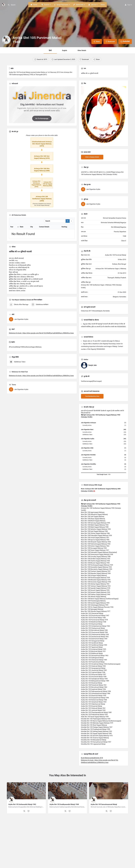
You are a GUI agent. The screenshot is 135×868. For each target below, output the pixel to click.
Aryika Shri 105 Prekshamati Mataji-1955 (94, 715)
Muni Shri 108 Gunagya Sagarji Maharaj (94, 576)
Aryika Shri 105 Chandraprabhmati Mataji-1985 (96, 712)
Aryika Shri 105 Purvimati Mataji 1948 (93, 618)
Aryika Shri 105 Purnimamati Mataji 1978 (94, 620)
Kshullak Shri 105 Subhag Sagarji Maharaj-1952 (97, 731)
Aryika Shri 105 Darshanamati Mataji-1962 (95, 637)
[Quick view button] (24, 811)
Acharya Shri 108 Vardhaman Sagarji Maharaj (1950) (42, 199)
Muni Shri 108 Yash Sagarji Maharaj (93, 517)
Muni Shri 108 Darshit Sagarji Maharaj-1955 (95, 603)
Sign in (130, 5)
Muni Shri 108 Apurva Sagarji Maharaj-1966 (95, 540)
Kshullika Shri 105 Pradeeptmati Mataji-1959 (96, 729)
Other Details (82, 50)
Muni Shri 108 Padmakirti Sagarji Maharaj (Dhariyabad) (99, 552)
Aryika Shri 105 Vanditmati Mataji (92, 643)
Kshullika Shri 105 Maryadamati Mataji (94, 740)
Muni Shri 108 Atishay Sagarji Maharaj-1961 (95, 584)
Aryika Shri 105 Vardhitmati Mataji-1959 (94, 645)
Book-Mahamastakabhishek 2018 (92, 758)
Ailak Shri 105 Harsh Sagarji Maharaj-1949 (95, 717)
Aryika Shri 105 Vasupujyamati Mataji (93, 668)
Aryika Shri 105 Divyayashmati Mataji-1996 (95, 698)
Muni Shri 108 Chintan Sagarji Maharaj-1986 (95, 533)
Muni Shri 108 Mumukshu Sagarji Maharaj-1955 (97, 569)
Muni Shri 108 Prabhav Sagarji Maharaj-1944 (96, 594)
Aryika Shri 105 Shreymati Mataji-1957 (93, 675)
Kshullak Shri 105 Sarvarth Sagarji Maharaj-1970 (97, 736)
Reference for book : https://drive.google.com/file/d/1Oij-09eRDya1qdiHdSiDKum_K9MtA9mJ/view (41, 312)
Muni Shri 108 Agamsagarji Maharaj (93, 512)
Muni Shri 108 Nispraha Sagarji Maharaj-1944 (96, 573)
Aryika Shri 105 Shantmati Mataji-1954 (94, 696)
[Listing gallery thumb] (104, 115)
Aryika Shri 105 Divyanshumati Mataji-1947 (95, 616)
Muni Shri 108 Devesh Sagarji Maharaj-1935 (95, 590)
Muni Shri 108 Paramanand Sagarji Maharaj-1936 (97, 554)
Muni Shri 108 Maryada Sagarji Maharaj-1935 (96, 580)
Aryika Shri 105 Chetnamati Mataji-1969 (94, 660)
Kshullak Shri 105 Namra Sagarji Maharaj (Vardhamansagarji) (101, 721)
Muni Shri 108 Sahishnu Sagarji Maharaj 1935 (96, 529)
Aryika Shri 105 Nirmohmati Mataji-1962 (94, 687)
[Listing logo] (6, 40)
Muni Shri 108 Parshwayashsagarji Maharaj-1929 (97, 565)
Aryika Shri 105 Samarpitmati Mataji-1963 (95, 656)
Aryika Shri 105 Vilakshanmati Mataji (93, 704)
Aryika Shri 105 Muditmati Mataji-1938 (94, 622)
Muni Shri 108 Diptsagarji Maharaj (92, 609)
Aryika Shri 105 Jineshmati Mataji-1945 (94, 670)
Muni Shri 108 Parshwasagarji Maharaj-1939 (96, 578)
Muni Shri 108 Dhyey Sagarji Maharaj (93, 519)
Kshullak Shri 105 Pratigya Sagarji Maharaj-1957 (97, 727)
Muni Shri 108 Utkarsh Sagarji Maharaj (94, 597)
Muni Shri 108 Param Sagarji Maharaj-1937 (95, 550)
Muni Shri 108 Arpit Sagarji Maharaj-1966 (94, 531)
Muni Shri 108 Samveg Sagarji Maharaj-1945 (96, 523)
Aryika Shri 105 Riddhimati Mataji (92, 653)
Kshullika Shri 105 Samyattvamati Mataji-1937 (96, 742)
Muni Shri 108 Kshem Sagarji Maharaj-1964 (95, 546)
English (65, 50)
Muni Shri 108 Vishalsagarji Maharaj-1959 (95, 605)
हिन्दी (50, 50)
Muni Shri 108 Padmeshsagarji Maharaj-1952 (96, 544)
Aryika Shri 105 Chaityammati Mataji (93, 628)
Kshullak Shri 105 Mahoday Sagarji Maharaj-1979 (97, 723)
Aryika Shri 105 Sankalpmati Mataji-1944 (94, 679)
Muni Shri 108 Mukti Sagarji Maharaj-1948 (95, 527)
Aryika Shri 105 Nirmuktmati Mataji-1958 (94, 630)
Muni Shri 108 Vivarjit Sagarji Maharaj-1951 (95, 538)
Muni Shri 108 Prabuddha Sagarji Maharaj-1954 (96, 535)
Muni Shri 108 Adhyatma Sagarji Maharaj (94, 514)
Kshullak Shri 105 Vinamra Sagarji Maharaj (95, 738)
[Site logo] (4, 5)
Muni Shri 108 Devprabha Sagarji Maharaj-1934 (96, 567)
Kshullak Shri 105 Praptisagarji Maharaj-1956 (96, 719)
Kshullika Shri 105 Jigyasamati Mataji (93, 744)
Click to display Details (92, 157)
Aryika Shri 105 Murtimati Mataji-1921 (93, 651)
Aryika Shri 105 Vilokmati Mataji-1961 (93, 708)
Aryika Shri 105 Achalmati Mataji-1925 (94, 649)
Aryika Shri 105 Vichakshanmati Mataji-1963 (96, 626)
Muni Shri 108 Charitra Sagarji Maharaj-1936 (95, 561)
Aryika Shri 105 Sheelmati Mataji (92, 683)
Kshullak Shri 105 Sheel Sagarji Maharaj (94, 725)
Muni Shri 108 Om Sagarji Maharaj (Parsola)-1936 (97, 607)
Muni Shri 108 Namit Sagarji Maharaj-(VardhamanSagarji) (100, 599)
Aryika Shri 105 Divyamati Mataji (92, 706)
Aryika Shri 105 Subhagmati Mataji (92, 658)
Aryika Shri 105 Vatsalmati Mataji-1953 (94, 702)
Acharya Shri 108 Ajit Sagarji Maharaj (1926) (47, 184)
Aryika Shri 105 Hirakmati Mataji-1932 (93, 666)
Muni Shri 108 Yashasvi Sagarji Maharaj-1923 (96, 586)
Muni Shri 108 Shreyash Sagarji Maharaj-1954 (96, 542)
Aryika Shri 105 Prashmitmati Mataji (93, 662)
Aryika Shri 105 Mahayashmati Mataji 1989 (95, 681)
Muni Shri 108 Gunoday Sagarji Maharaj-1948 (96, 557)
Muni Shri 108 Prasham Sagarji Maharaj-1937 (96, 571)
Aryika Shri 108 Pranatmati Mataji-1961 (94, 685)
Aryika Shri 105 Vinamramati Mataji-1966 (94, 632)
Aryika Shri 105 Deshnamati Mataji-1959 (94, 639)
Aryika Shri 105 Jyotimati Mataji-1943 (93, 710)
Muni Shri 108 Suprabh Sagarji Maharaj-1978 (96, 588)
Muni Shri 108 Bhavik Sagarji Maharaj (93, 521)
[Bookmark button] (28, 811)
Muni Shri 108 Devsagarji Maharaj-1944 (94, 548)
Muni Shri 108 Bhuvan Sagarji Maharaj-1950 (95, 563)
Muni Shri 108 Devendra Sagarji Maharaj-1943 (96, 582)
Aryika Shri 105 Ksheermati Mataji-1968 (94, 700)
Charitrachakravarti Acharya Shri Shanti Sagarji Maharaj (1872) (42, 144)
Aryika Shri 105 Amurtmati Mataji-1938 (94, 677)
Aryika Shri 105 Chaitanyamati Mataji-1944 (95, 634)
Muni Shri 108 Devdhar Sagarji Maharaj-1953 (96, 559)
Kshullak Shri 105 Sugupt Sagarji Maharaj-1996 (96, 733)
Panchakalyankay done (92, 396)
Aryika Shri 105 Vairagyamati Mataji (93, 641)
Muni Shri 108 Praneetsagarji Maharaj (93, 601)
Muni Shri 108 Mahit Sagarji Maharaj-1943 (95, 525)
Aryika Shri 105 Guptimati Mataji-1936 (93, 689)
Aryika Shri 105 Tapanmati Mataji (92, 647)
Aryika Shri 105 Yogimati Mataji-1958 (93, 672)
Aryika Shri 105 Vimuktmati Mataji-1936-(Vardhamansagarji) (101, 664)
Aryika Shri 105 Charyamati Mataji (92, 613)
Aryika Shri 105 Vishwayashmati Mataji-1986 (96, 693)
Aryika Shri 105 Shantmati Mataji (92, 624)
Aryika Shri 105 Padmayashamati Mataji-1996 (96, 691)
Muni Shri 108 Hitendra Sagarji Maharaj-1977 (96, 611)
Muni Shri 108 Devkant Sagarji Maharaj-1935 (96, 592)
